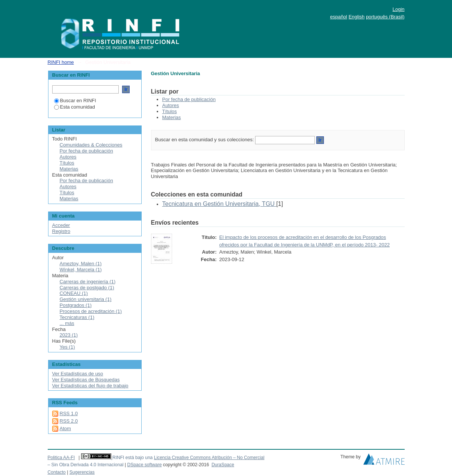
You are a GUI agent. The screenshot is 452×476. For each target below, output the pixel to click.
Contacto (57, 472)
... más (67, 323)
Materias (172, 117)
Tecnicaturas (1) (77, 317)
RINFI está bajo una (132, 458)
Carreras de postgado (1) (87, 288)
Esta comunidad (75, 107)
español (339, 17)
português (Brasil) (385, 17)
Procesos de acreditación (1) (91, 311)
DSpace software (144, 465)
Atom (65, 428)
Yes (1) (67, 347)
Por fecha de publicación (189, 99)
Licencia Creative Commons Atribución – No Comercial (209, 458)
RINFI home (61, 62)
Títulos (170, 111)
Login (399, 9)
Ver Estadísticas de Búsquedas (86, 380)
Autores (171, 105)
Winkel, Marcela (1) (81, 270)
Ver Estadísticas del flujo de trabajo (90, 386)
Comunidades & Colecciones (91, 145)
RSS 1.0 (69, 413)
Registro (61, 231)
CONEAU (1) (74, 293)
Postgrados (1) (76, 305)
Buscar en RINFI (75, 100)
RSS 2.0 (69, 421)
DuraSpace (223, 465)
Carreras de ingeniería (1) (88, 282)
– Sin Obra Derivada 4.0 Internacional (86, 465)
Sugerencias (82, 472)
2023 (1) (69, 335)
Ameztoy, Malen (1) (81, 264)
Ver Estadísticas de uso (78, 374)
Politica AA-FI (61, 458)
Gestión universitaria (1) (86, 299)
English (357, 17)
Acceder (61, 225)
